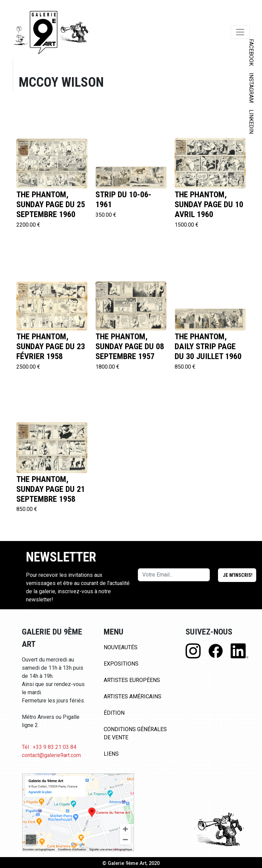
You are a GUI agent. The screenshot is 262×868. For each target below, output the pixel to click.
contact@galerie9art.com (51, 755)
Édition (114, 713)
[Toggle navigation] (240, 32)
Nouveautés (121, 647)
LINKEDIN (251, 122)
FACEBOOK (251, 52)
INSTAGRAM (251, 88)
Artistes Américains (133, 696)
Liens (111, 754)
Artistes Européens (132, 680)
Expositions (121, 664)
